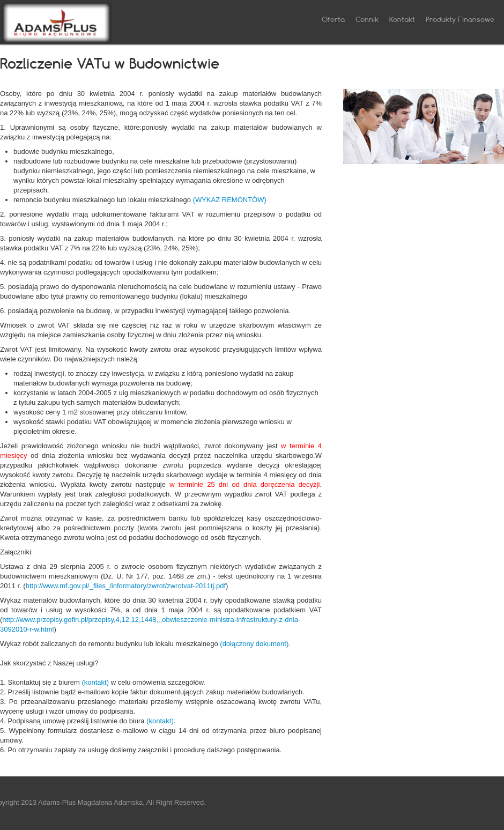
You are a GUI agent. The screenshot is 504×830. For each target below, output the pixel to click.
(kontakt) (95, 682)
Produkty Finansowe (460, 19)
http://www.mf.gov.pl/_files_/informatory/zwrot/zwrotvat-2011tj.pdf (126, 586)
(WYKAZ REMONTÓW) (230, 200)
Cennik (367, 19)
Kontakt (402, 19)
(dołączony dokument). (255, 644)
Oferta (333, 19)
